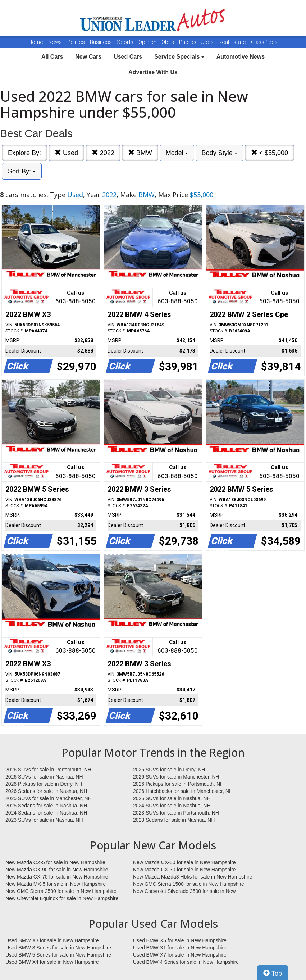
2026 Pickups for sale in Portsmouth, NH (178, 784)
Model (177, 153)
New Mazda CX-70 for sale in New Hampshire (57, 877)
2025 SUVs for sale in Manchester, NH (49, 798)
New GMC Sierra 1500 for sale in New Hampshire (189, 884)
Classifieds (264, 42)
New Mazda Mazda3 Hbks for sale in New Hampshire (193, 877)
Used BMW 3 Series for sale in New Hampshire (58, 948)
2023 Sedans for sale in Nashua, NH (174, 820)
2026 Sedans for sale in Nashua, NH (46, 791)
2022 (103, 153)
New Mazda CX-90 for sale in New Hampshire (57, 870)
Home (36, 42)
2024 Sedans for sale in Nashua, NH (46, 813)
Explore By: (24, 153)
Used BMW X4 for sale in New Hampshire (52, 962)
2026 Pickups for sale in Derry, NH (44, 784)
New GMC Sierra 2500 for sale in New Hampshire (61, 891)
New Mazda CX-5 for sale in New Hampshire (55, 862)
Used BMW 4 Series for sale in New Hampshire (186, 962)
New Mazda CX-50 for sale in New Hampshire (184, 862)
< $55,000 (270, 153)
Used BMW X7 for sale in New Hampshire (180, 955)
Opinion (148, 42)
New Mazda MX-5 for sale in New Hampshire (56, 884)
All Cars (52, 57)
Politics (76, 42)
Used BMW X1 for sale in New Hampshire (180, 948)
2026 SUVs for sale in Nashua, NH (44, 777)
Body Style (220, 153)
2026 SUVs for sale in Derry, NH (169, 770)
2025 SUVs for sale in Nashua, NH (172, 798)
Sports (126, 42)
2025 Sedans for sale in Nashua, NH (46, 806)
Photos (188, 42)
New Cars (88, 57)
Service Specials (179, 57)
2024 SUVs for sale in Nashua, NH (172, 806)
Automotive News (241, 57)
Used (66, 153)
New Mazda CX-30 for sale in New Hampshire (184, 870)
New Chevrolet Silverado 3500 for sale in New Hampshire (184, 891)
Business (102, 42)
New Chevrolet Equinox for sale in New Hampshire (62, 898)
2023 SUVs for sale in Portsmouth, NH (176, 813)
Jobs (208, 42)
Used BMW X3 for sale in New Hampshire (52, 940)
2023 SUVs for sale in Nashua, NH (44, 820)
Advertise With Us (153, 72)
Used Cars (128, 57)
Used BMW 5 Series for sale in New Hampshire (58, 955)
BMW (140, 153)
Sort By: (22, 171)
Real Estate (233, 42)
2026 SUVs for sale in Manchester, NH (176, 777)
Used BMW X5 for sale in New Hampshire (180, 940)
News (55, 42)
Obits (168, 42)
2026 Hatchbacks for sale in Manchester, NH (183, 791)
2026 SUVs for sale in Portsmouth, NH (48, 770)
